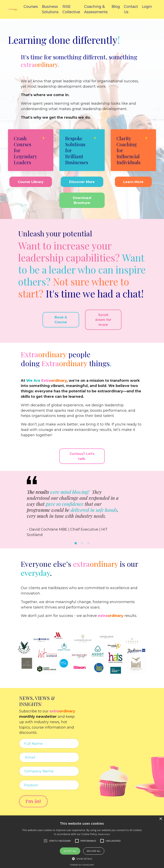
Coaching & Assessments (96, 9)
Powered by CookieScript (82, 865)
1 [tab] (76, 545)
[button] (82, 859)
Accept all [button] (70, 851)
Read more (104, 834)
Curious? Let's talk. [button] (82, 457)
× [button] (161, 819)
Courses (31, 7)
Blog (116, 7)
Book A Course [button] (61, 320)
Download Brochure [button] (82, 201)
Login (147, 7)
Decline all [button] (94, 851)
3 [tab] (88, 545)
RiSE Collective (71, 9)
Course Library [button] (31, 182)
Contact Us (131, 9)
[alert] (82, 842)
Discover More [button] (82, 182)
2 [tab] (82, 545)
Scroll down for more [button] (103, 320)
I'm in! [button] (34, 803)
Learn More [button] (133, 182)
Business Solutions (50, 9)
